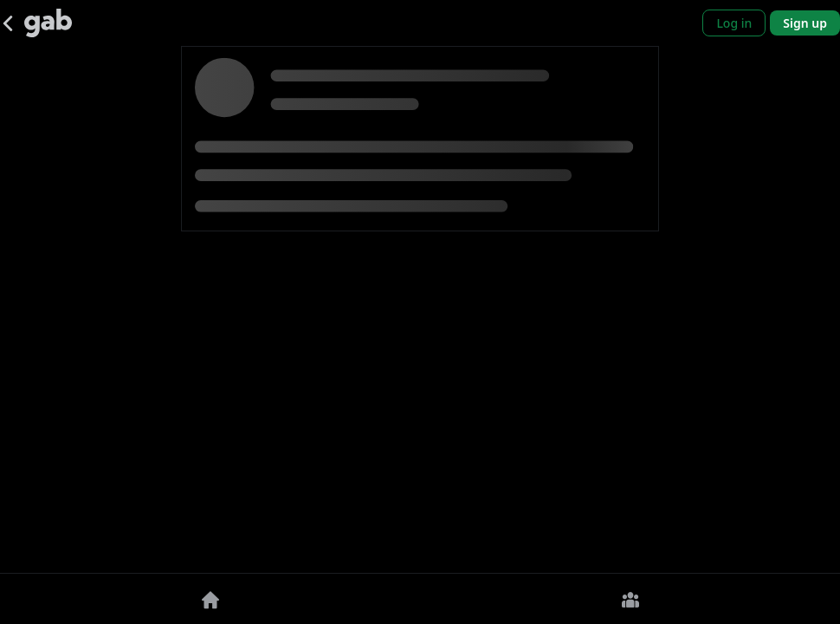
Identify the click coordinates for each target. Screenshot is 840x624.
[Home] (210, 599)
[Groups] (630, 599)
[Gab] (48, 23)
